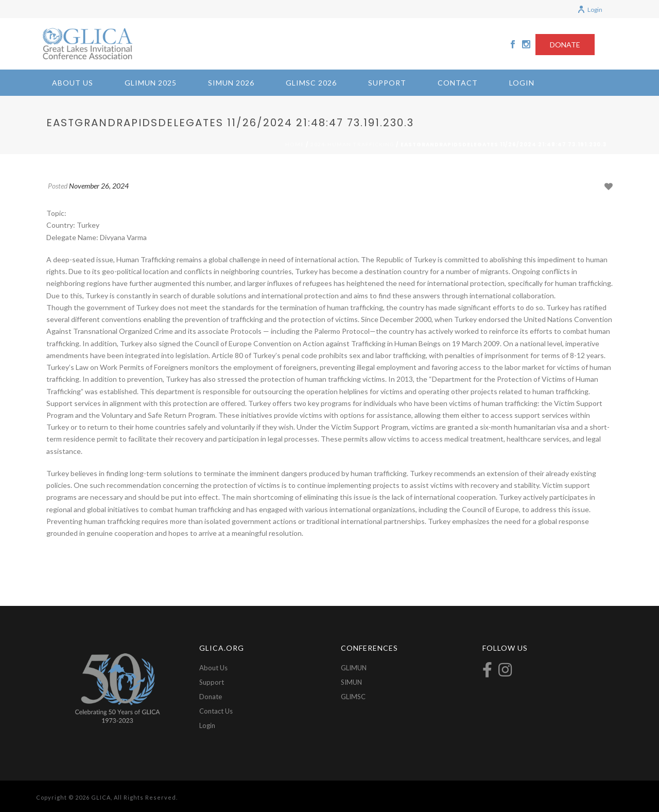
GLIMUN (354, 668)
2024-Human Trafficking (352, 144)
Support (387, 83)
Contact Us (216, 711)
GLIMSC (353, 697)
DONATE (565, 45)
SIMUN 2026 (231, 83)
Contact (458, 83)
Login (590, 10)
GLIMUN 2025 (151, 83)
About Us (73, 83)
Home (295, 144)
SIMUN (351, 682)
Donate (211, 697)
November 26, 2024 (99, 186)
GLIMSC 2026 (311, 83)
